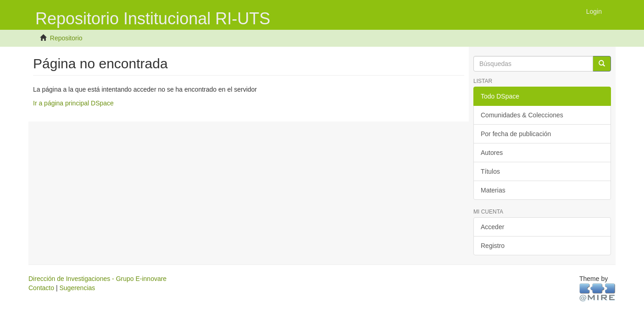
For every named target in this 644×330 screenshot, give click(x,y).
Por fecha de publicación (516, 134)
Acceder (492, 227)
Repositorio (66, 38)
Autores (492, 153)
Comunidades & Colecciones (522, 115)
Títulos (490, 171)
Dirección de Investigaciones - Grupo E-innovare (97, 279)
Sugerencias (77, 288)
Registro (493, 246)
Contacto (41, 288)
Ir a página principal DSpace (73, 103)
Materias (493, 190)
